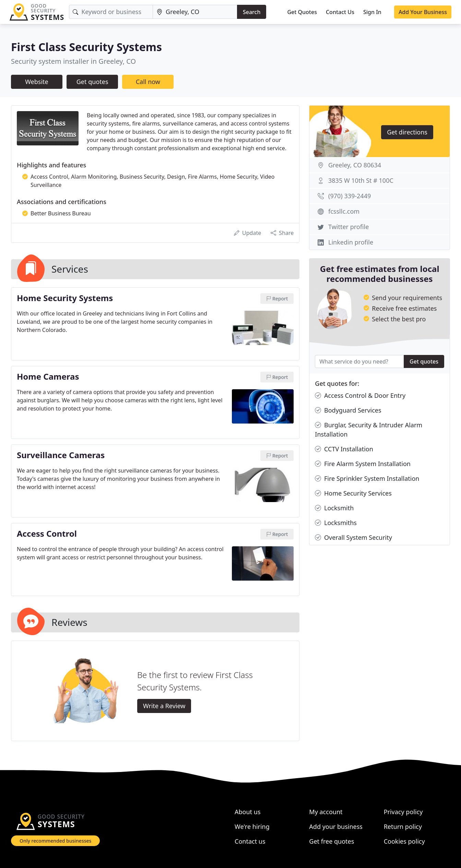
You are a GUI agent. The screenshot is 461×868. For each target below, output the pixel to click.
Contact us (250, 841)
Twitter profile (348, 227)
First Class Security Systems (86, 47)
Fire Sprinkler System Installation (367, 479)
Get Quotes (302, 12)
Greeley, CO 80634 (355, 165)
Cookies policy (404, 841)
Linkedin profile (351, 242)
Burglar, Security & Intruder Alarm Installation (369, 429)
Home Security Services (353, 493)
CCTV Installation (344, 449)
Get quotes (92, 82)
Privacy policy (403, 812)
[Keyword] (111, 12)
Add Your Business (423, 12)
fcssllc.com (344, 211)
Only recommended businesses (55, 841)
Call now (148, 82)
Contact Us (340, 12)
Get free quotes (332, 841)
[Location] (195, 12)
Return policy (403, 827)
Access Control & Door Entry (360, 396)
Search (252, 12)
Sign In (372, 12)
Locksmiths (336, 523)
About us (248, 812)
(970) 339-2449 (350, 196)
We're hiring (252, 827)
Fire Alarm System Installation (363, 464)
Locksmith (334, 508)
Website (37, 82)
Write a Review (164, 706)
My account (326, 812)
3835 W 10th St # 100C (361, 180)
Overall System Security (353, 538)
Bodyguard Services (348, 410)
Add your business (336, 827)
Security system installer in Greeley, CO (73, 61)
